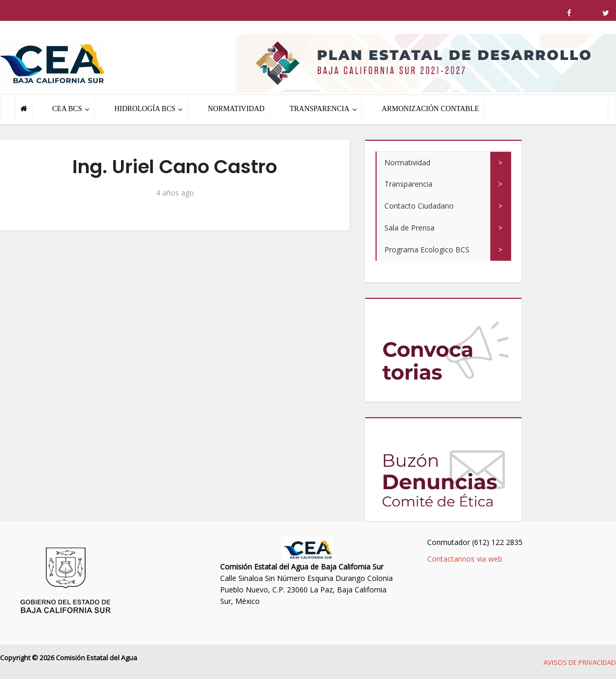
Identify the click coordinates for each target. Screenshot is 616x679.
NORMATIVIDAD (236, 109)
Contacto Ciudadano (419, 206)
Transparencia (408, 184)
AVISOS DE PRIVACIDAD (580, 662)
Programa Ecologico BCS (427, 250)
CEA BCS (67, 109)
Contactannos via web (465, 559)
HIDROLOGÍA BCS (145, 109)
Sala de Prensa (409, 228)
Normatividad (407, 162)
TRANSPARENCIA (319, 109)
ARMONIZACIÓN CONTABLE (431, 109)
